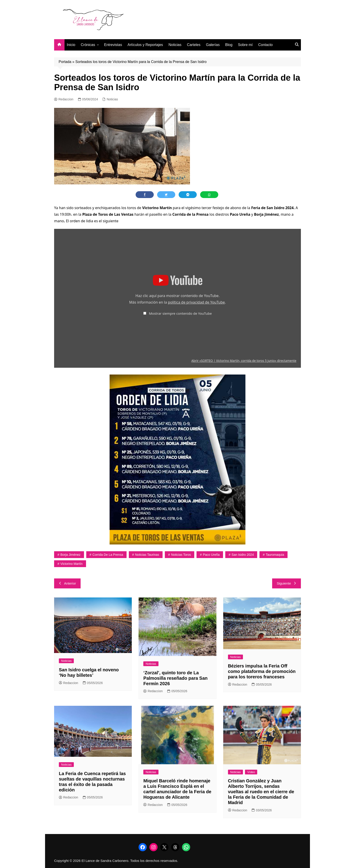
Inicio (71, 45)
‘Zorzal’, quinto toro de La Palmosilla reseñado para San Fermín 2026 (175, 678)
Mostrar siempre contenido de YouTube (180, 313)
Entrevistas (113, 45)
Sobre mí (245, 45)
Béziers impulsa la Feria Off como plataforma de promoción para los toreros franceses (262, 671)
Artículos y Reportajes (145, 45)
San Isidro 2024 (243, 555)
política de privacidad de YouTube (197, 302)
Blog (229, 45)
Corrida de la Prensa (108, 555)
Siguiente (287, 583)
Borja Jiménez (71, 555)
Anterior (67, 583)
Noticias (175, 45)
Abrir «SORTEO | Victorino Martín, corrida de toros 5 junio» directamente (244, 361)
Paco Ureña (211, 555)
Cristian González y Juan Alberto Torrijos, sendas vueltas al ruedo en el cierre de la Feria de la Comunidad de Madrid (261, 792)
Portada (65, 62)
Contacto (265, 45)
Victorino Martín (72, 564)
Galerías (213, 45)
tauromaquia (275, 555)
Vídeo (251, 772)
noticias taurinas (147, 555)
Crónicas (88, 45)
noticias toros (181, 555)
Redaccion (64, 99)
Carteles (194, 45)
